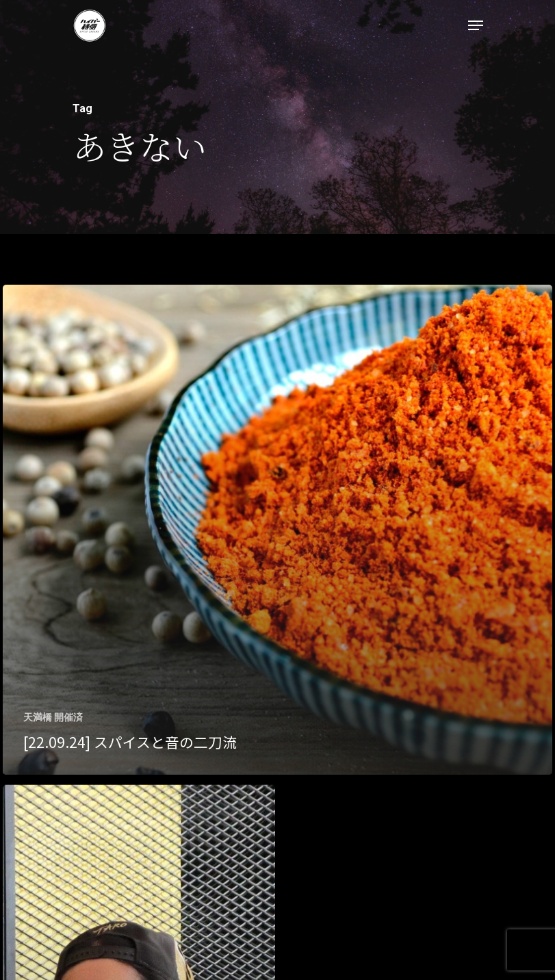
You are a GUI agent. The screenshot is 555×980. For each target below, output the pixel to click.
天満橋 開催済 (53, 717)
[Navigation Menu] (476, 25)
